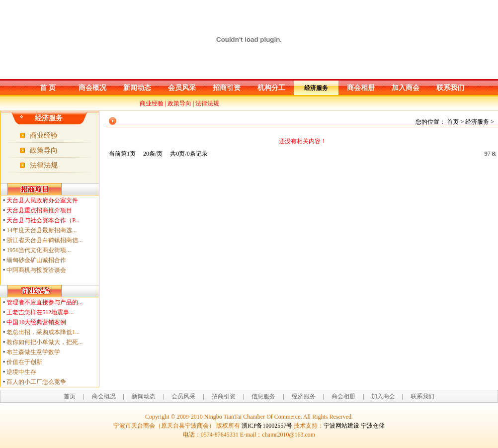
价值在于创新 (24, 362)
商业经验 (152, 103)
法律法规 (207, 103)
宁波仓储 (373, 426)
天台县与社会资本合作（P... (43, 220)
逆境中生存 (21, 372)
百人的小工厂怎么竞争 (36, 382)
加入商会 (406, 88)
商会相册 (361, 88)
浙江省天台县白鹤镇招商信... (44, 240)
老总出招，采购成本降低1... (43, 332)
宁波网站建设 (341, 426)
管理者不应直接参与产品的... (44, 302)
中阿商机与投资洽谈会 (36, 270)
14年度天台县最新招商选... (41, 230)
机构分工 (271, 88)
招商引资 (227, 88)
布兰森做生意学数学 (33, 352)
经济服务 (316, 88)
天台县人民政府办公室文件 (42, 200)
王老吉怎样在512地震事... (40, 312)
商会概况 (92, 88)
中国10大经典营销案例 (36, 322)
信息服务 (263, 396)
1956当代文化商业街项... (39, 250)
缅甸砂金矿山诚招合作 (36, 260)
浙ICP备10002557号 (267, 426)
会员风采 (182, 88)
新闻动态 (137, 88)
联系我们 (450, 88)
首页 (70, 396)
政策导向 (179, 103)
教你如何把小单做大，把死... (44, 342)
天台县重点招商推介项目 (39, 210)
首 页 (48, 88)
